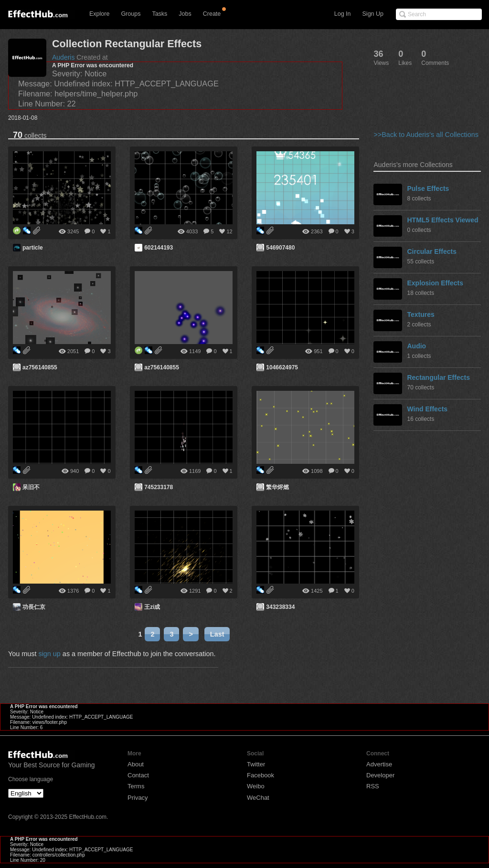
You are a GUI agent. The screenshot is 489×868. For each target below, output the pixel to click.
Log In (343, 14)
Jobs (185, 14)
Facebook (260, 775)
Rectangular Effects (438, 377)
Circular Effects (431, 251)
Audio (416, 346)
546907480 (280, 248)
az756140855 (40, 367)
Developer (380, 775)
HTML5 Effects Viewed (442, 220)
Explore (99, 14)
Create (212, 14)
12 (229, 231)
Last (217, 634)
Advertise (379, 764)
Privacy (138, 798)
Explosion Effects (435, 283)
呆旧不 (31, 487)
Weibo (256, 786)
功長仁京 (34, 607)
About (136, 764)
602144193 (159, 248)
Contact (138, 775)
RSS (373, 786)
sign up (49, 654)
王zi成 (152, 607)
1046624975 (282, 367)
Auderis (63, 57)
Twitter (256, 764)
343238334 (280, 607)
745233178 (159, 487)
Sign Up (373, 14)
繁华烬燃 (277, 487)
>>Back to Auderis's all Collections (426, 135)
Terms (136, 786)
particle (33, 248)
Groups (131, 14)
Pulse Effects (428, 188)
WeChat (258, 798)
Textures (420, 314)
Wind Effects (427, 409)
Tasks (159, 14)
